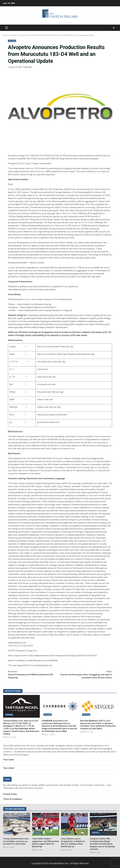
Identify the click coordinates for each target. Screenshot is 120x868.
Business (9, 833)
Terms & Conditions (13, 799)
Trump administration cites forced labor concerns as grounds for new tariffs (17, 824)
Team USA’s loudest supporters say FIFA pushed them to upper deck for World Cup (46, 824)
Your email (60, 770)
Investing (12, 41)
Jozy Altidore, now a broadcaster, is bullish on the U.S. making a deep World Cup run (75, 824)
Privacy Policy (10, 794)
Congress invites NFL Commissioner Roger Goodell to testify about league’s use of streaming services (103, 824)
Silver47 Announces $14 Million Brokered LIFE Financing (34, 674)
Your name (60, 761)
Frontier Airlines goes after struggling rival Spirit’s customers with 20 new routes (86, 674)
